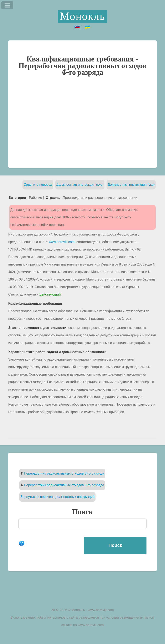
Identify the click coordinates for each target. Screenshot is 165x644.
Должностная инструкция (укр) (131, 185)
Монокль (83, 16)
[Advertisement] (83, 122)
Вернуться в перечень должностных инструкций (57, 497)
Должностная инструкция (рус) (80, 185)
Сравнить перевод (38, 185)
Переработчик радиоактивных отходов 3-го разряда (64, 473)
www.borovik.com (62, 242)
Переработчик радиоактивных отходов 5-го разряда (64, 485)
